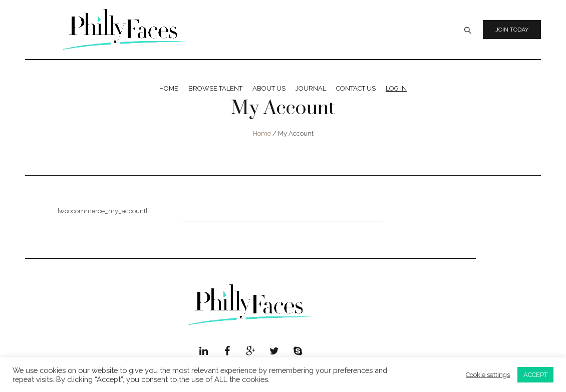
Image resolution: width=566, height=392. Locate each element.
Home (262, 133)
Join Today (512, 30)
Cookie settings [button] (488, 375)
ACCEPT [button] (535, 375)
